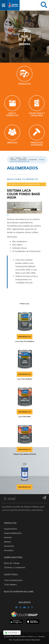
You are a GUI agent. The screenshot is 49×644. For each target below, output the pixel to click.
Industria (8, 537)
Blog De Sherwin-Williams (19, 592)
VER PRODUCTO (24, 337)
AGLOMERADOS (22, 160)
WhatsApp (12, 633)
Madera (18, 158)
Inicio (12, 158)
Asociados (9, 550)
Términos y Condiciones (15, 567)
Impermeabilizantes (13, 533)
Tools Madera (10, 585)
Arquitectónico (10, 529)
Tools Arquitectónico (13, 580)
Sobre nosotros (13, 557)
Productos (10, 523)
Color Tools (11, 574)
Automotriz (9, 546)
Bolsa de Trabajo (12, 563)
